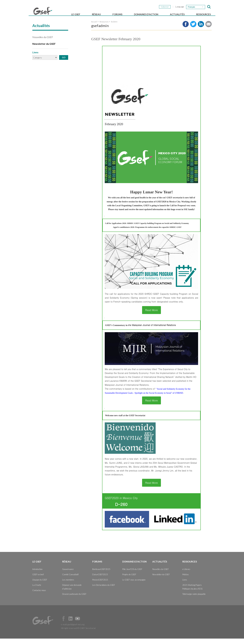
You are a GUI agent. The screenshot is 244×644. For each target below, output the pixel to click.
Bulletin (114, 27)
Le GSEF (76, 14)
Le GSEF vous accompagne (134, 585)
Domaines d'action (146, 14)
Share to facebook (186, 30)
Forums (117, 14)
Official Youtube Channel (77, 624)
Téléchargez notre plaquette (194, 599)
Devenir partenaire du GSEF (74, 599)
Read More (151, 315)
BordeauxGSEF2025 (101, 575)
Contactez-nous (39, 596)
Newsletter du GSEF (44, 49)
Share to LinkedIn (201, 30)
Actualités (177, 14)
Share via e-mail (209, 30)
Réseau (96, 14)
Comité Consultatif (70, 580)
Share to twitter (193, 30)
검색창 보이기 (209, 7)
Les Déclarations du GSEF (104, 590)
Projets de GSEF (129, 580)
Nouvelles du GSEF (43, 42)
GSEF (43, 11)
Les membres (68, 585)
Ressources (203, 14)
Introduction (37, 575)
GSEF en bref (38, 580)
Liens (185, 585)
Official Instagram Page (84, 624)
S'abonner (165, 7)
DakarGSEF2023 (100, 580)
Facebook (63, 624)
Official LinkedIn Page (70, 624)
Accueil (94, 27)
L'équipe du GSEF (40, 585)
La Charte (37, 590)
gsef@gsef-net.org (76, 630)
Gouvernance (68, 575)
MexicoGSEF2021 (100, 585)
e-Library (186, 575)
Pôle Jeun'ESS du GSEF (132, 575)
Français (191, 7)
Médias (186, 580)
